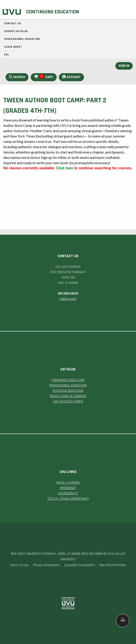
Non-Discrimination (113, 565)
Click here (64, 168)
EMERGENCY (68, 488)
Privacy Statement (46, 565)
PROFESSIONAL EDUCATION (68, 385)
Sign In (124, 66)
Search (17, 77)
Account (71, 77)
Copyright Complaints (80, 565)
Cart (44, 77)
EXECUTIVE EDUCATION (68, 391)
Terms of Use (19, 565)
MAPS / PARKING (68, 483)
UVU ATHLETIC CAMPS (68, 401)
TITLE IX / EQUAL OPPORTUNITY (68, 499)
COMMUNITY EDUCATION (68, 380)
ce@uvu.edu (68, 299)
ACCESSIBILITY (68, 493)
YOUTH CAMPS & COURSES (68, 396)
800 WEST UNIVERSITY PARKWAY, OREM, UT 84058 (46, 554)
